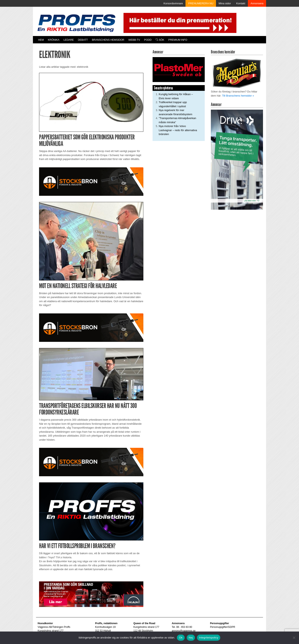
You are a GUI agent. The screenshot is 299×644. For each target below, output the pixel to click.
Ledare (69, 40)
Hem (41, 40)
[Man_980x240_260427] (91, 594)
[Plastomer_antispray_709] (179, 69)
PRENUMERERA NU (201, 3)
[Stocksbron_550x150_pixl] (91, 181)
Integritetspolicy (209, 638)
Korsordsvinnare (173, 3)
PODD (148, 40)
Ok (181, 638)
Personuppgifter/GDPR (223, 627)
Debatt (83, 40)
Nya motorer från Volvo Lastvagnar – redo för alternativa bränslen (178, 130)
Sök (160, 40)
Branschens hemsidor (108, 40)
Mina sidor (225, 3)
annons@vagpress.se (184, 631)
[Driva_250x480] (237, 159)
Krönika (54, 40)
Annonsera (257, 3)
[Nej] (294, 638)
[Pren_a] (179, 23)
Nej (191, 638)
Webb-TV (134, 40)
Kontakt (241, 3)
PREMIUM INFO (178, 40)
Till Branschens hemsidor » (238, 96)
